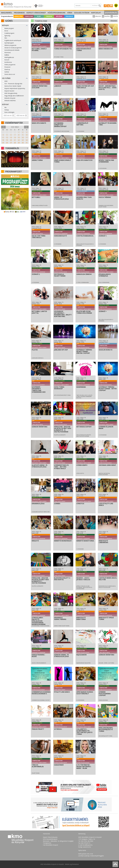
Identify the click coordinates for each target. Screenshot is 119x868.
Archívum (95, 5)
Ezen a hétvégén (9, 112)
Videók (114, 16)
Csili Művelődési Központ (50, 845)
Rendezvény (19, 16)
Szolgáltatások (82, 13)
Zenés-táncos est (10, 74)
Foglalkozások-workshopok (13, 40)
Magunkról (7, 13)
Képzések (59, 16)
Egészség (7, 36)
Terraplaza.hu (47, 843)
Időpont (5, 104)
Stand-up (7, 69)
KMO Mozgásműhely (11, 93)
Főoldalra (114, 21)
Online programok (10, 65)
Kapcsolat (96, 13)
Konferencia (8, 62)
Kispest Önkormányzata (50, 837)
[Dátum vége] (21, 116)
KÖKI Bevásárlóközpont (50, 839)
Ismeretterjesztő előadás (12, 50)
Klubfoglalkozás (9, 57)
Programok (19, 13)
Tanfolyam (29, 16)
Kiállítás (7, 55)
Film (6, 38)
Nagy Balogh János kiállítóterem (14, 96)
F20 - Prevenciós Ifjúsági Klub (13, 84)
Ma (5, 107)
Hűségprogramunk (56, 13)
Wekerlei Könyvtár (10, 98)
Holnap (7, 110)
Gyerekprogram (9, 43)
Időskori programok (10, 45)
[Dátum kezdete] (8, 116)
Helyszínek (6, 78)
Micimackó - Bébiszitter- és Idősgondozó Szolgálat (58, 841)
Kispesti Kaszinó (9, 91)
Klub (39, 16)
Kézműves (8, 53)
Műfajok (5, 25)
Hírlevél (97, 16)
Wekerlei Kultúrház (10, 101)
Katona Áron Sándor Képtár (13, 86)
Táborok (49, 16)
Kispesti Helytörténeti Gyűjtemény (15, 88)
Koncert (7, 60)
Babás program (9, 28)
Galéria (106, 16)
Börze (6, 31)
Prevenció (69, 16)
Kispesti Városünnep (36, 13)
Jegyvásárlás (111, 13)
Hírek (70, 13)
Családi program (9, 33)
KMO (6, 81)
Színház (7, 72)
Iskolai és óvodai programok (13, 48)
